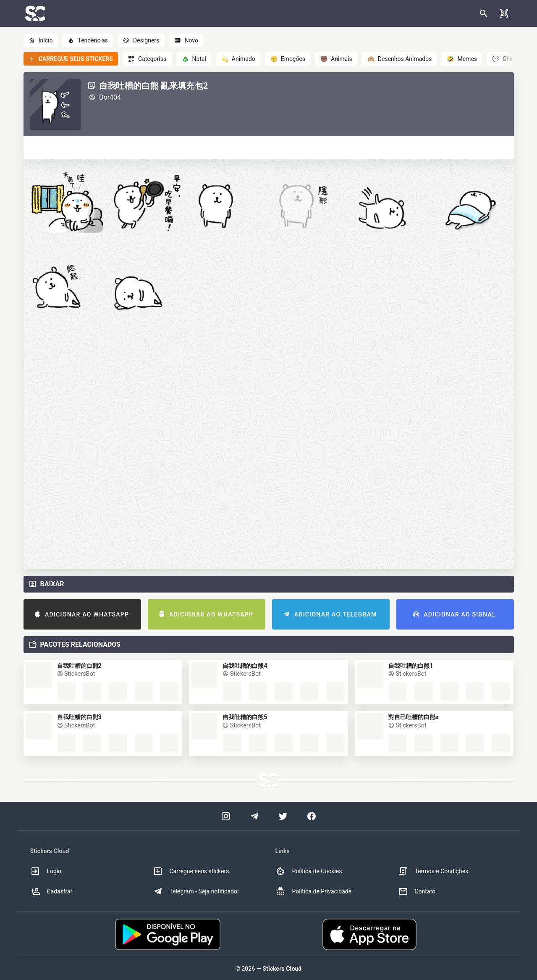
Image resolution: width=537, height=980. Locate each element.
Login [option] (46, 871)
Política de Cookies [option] (309, 871)
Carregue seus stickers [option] (191, 871)
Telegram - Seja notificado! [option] (196, 891)
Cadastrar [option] (51, 891)
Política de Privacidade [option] (314, 891)
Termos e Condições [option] (433, 871)
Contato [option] (417, 891)
